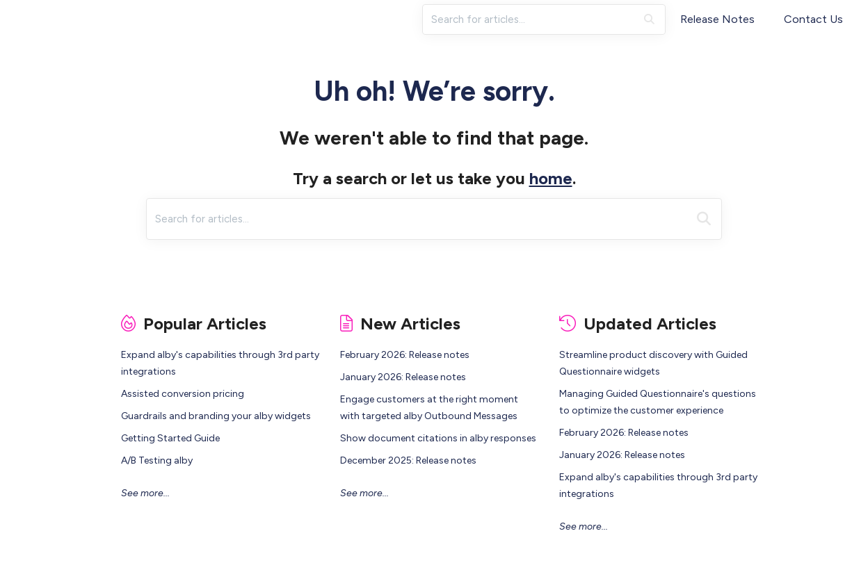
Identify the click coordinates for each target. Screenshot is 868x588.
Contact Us (813, 19)
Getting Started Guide (170, 438)
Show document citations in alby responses (438, 438)
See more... (145, 493)
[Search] (649, 19)
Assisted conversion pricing (183, 394)
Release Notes (717, 19)
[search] (529, 19)
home (551, 178)
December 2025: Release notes (408, 460)
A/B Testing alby (157, 460)
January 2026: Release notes (403, 377)
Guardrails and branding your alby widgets (216, 416)
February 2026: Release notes (405, 355)
